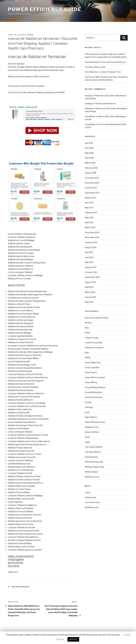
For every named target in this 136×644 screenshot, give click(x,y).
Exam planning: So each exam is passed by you (105, 62)
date (87, 353)
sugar (87, 442)
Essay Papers (91, 372)
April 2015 (89, 222)
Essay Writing (91, 382)
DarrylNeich (90, 116)
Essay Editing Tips (93, 362)
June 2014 (89, 257)
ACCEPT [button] (73, 639)
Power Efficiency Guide (45, 9)
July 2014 (89, 252)
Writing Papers (91, 472)
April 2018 (89, 158)
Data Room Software (94, 347)
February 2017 (91, 213)
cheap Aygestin (16, 559)
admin (30, 35)
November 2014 (92, 237)
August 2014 (91, 247)
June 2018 (89, 148)
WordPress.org (92, 507)
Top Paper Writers (93, 452)
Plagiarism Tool (92, 427)
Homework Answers (94, 397)
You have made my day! (95, 67)
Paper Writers (91, 417)
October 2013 (91, 272)
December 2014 (92, 232)
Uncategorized (21, 587)
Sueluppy (89, 103)
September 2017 (92, 193)
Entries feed (90, 497)
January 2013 (90, 297)
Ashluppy (89, 108)
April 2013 (89, 287)
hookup (88, 402)
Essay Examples (92, 367)
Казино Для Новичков (106, 103)
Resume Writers (92, 432)
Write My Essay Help (94, 462)
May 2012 (89, 302)
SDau (87, 437)
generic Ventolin (16, 285)
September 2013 (92, 277)
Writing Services (92, 477)
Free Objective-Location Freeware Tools (103, 72)
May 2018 (89, 153)
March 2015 (90, 227)
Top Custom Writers (94, 447)
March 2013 (90, 292)
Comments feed (92, 502)
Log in (88, 492)
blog (87, 328)
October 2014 (91, 242)
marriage (89, 407)
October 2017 (91, 188)
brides (88, 333)
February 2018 (91, 168)
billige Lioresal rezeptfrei (21, 556)
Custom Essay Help (93, 343)
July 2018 (89, 143)
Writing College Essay (95, 467)
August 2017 (90, 198)
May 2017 (89, 208)
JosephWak (90, 124)
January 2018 (91, 173)
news (87, 412)
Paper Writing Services (95, 422)
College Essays (92, 338)
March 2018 (90, 163)
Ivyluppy (88, 96)
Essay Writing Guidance (95, 387)
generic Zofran (16, 563)
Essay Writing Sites (93, 392)
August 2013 (90, 282)
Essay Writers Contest (95, 377)
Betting (88, 323)
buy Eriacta (14, 566)
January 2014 (91, 267)
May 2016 (89, 218)
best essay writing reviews (97, 318)
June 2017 (89, 203)
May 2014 (89, 262)
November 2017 (92, 183)
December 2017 (92, 178)
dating (88, 357)
